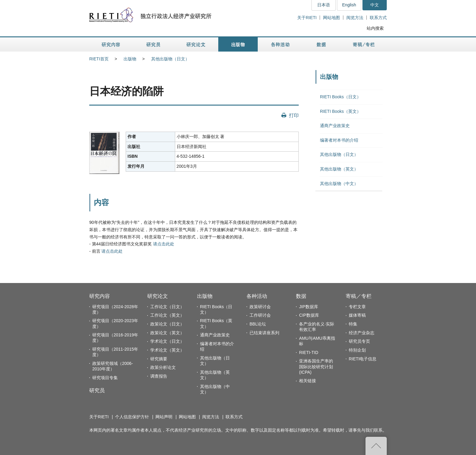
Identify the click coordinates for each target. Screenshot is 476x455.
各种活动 (257, 296)
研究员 (97, 391)
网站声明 (164, 417)
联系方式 (378, 18)
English (349, 5)
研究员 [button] (153, 44)
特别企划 (357, 350)
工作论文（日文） (167, 307)
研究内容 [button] (111, 44)
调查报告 (159, 376)
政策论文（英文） (167, 333)
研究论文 (158, 296)
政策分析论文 (163, 367)
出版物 (130, 59)
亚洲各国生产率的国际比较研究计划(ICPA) (316, 366)
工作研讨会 (260, 315)
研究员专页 (359, 341)
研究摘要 (159, 359)
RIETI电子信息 (363, 359)
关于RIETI (307, 18)
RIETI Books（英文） (340, 111)
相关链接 (308, 381)
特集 (353, 324)
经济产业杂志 (362, 333)
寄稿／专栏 (359, 296)
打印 (294, 115)
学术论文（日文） (167, 341)
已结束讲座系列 (264, 333)
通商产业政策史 (335, 126)
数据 (301, 296)
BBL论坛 (258, 324)
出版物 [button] (238, 44)
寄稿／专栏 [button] (364, 44)
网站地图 (331, 18)
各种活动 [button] (280, 44)
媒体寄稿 (357, 315)
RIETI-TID (309, 352)
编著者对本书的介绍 (339, 140)
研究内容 (100, 296)
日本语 (324, 5)
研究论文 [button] (196, 44)
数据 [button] (322, 44)
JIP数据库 (308, 307)
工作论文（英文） (167, 315)
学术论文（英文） (167, 350)
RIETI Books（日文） (340, 97)
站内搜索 (375, 28)
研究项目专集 (105, 378)
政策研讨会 (260, 307)
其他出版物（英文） (339, 169)
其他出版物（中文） (339, 184)
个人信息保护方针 (132, 417)
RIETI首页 (99, 59)
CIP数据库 (309, 315)
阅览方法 (355, 18)
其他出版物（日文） (170, 59)
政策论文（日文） (167, 324)
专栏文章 (357, 307)
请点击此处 (164, 244)
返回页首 (376, 446)
